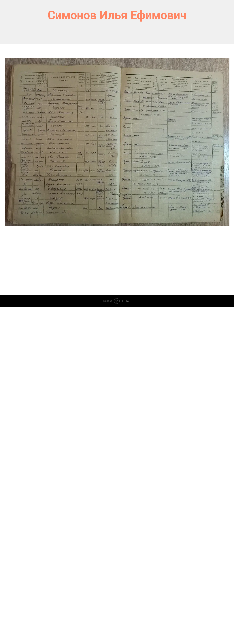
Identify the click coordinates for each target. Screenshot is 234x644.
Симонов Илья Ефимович (117, 15)
